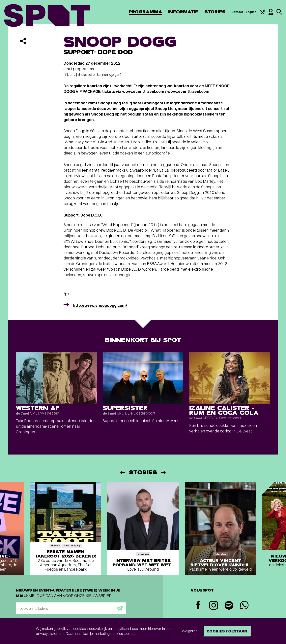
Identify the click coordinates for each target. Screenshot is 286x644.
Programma (145, 12)
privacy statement (50, 634)
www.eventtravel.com (143, 91)
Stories (215, 12)
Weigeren (190, 631)
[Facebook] (198, 606)
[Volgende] (164, 473)
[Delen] (23, 41)
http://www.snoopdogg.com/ (100, 305)
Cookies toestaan (227, 631)
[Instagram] (214, 606)
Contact (237, 12)
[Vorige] (122, 473)
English (251, 12)
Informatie (183, 12)
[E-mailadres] (71, 608)
